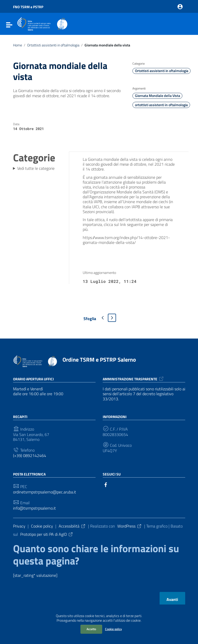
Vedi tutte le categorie (36, 168)
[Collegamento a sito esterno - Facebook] (106, 484)
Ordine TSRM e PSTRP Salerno (99, 360)
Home (18, 45)
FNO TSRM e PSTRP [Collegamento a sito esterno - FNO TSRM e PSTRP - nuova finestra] (28, 7)
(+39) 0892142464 (30, 456)
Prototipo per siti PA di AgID (47, 534)
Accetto (91, 629)
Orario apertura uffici (33, 379)
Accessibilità (72, 526)
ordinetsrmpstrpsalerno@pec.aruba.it (45, 492)
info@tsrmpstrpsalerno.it (34, 508)
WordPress (130, 526)
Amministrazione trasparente (133, 379)
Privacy (19, 526)
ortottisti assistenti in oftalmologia (161, 105)
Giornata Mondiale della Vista (158, 96)
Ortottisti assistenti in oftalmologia (53, 45)
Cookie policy (113, 629)
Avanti (172, 599)
